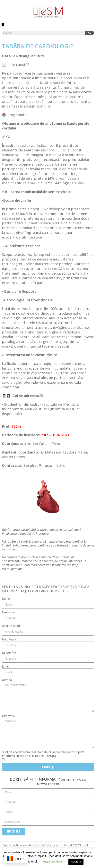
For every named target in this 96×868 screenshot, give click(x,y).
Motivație (8, 716)
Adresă (7, 680)
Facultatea (9, 639)
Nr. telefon (9, 653)
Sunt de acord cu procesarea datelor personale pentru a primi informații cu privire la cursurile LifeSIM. (44, 754)
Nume (6, 599)
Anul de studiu (12, 626)
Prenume (8, 612)
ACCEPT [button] (76, 862)
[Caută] (90, 33)
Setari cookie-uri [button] (53, 861)
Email (6, 666)
